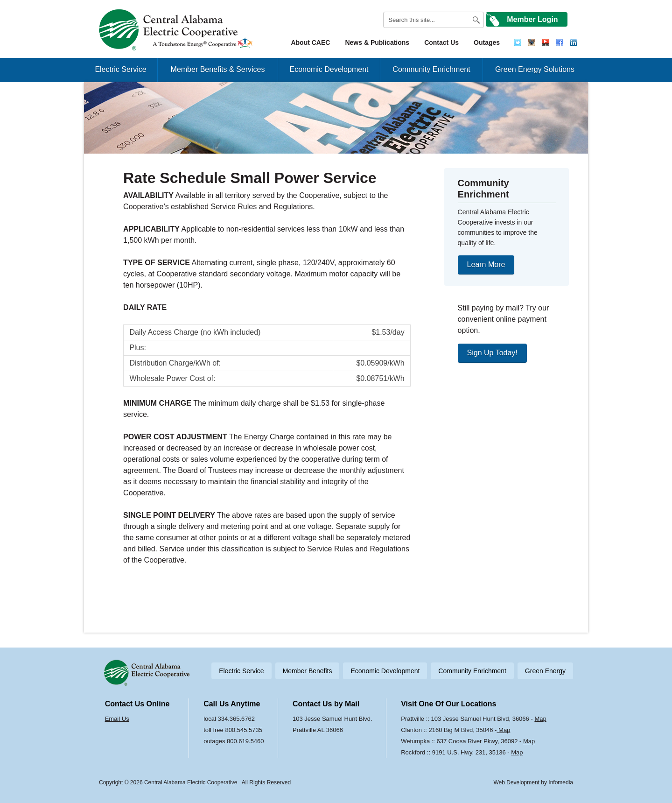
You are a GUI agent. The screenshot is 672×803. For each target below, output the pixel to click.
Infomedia (561, 782)
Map (540, 719)
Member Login (532, 19)
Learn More (486, 264)
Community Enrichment (431, 69)
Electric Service (120, 69)
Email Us (117, 719)
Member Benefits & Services (218, 69)
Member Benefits (308, 671)
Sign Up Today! (492, 353)
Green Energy (545, 671)
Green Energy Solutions (535, 69)
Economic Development (329, 69)
